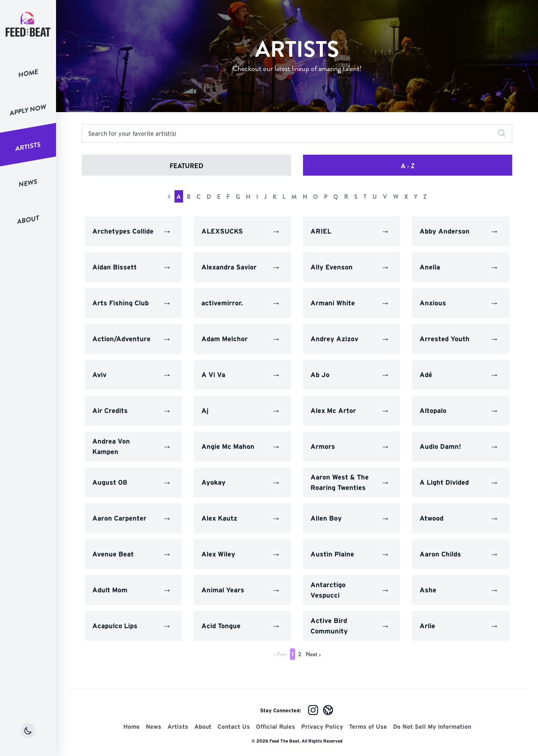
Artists (28, 147)
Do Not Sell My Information (432, 726)
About (28, 220)
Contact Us (234, 726)
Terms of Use (368, 726)
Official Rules (276, 726)
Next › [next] (313, 654)
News (28, 183)
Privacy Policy (322, 726)
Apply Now (28, 110)
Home (28, 73)
